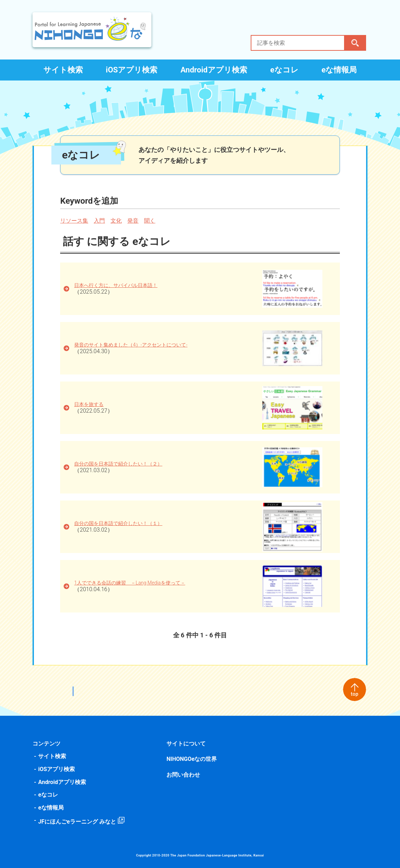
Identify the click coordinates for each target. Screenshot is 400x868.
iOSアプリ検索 (132, 70)
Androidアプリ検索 (214, 70)
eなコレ (284, 70)
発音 (134, 221)
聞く (151, 221)
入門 (101, 221)
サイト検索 (63, 70)
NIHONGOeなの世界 (192, 759)
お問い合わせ (184, 775)
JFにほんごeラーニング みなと (78, 822)
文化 (117, 221)
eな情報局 (339, 70)
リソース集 (76, 221)
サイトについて (186, 744)
